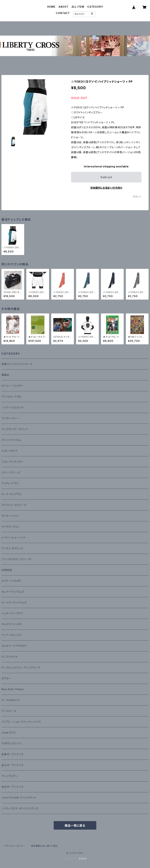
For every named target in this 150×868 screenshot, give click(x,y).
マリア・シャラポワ (11, 581)
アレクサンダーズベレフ (15, 429)
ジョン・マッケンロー (13, 462)
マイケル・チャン (10, 527)
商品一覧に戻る (75, 826)
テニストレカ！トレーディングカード (21, 667)
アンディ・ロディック (12, 548)
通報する (137, 197)
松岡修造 (7, 570)
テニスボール (9, 711)
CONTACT (63, 13)
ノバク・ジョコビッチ (13, 407)
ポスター (6, 678)
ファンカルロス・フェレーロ (16, 559)
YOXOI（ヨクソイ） (12, 743)
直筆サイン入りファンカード (17, 364)
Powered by (75, 859)
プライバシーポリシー (15, 846)
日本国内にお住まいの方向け (106, 188)
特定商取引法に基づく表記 (44, 846)
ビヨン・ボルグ (10, 451)
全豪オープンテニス (13, 754)
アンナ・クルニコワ (12, 635)
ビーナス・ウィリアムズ (14, 602)
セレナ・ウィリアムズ (13, 592)
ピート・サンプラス (12, 494)
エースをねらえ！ (11, 700)
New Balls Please (13, 689)
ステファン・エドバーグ (14, 505)
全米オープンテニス (13, 787)
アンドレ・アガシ (10, 483)
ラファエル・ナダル (12, 397)
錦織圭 (5, 375)
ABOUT (63, 7)
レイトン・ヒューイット (14, 537)
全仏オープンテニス (13, 765)
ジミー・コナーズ (11, 472)
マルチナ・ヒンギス (12, 624)
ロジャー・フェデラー (13, 386)
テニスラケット (10, 657)
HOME (51, 7)
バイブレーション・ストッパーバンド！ (21, 722)
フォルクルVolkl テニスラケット (19, 798)
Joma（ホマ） (9, 733)
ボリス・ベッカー (11, 516)
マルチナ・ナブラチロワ (14, 646)
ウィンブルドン (9, 776)
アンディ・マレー (10, 418)
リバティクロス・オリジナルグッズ (20, 808)
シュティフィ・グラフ (12, 613)
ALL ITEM (78, 7)
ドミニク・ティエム (11, 440)
